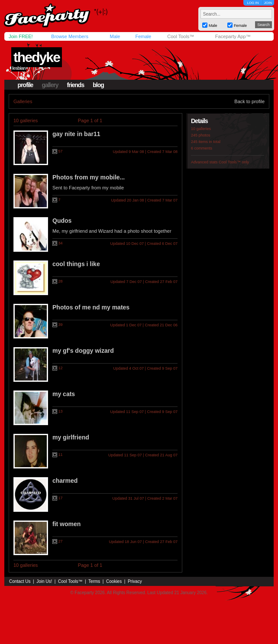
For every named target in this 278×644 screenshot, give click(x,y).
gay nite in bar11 (76, 134)
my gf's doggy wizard (83, 351)
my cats (64, 394)
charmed (65, 481)
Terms (94, 581)
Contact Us (20, 581)
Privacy (135, 581)
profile (26, 85)
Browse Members (70, 36)
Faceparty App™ (233, 36)
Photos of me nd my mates (91, 307)
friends (76, 85)
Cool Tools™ (181, 36)
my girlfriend (71, 437)
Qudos (62, 221)
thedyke (37, 57)
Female (143, 36)
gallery (50, 85)
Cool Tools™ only (234, 162)
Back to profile (249, 101)
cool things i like (76, 264)
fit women (66, 524)
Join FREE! (21, 36)
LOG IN (253, 3)
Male (115, 36)
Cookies (114, 581)
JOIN (268, 3)
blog (98, 85)
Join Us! (44, 581)
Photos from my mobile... (89, 177)
